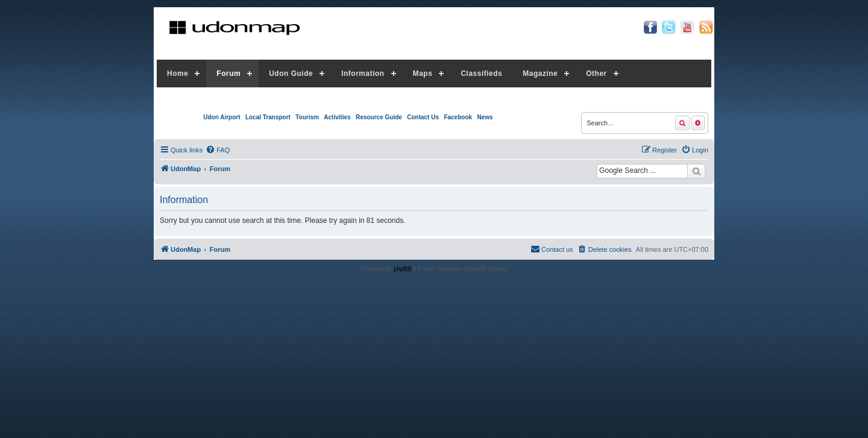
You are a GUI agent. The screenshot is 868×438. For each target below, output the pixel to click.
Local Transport (268, 117)
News (485, 117)
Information (363, 74)
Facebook (458, 117)
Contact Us (423, 117)
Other (596, 74)
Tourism (307, 117)
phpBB (403, 269)
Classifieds (481, 74)
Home (178, 74)
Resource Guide (379, 117)
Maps (423, 74)
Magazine (540, 74)
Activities (337, 117)
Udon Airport (222, 117)
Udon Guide (291, 74)
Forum (228, 74)
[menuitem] (218, 150)
